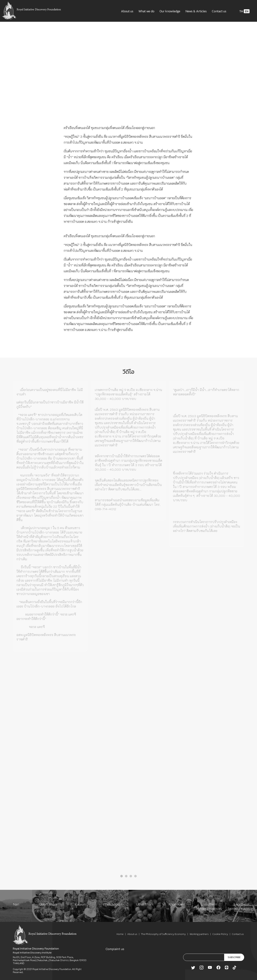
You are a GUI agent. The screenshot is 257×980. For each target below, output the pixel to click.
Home (120, 934)
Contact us (219, 11)
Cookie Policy (220, 934)
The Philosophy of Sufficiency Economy (163, 934)
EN (247, 11)
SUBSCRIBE (234, 957)
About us (127, 11)
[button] (122, 876)
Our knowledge (170, 11)
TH (241, 11)
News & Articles (196, 11)
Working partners (199, 934)
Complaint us (115, 949)
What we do (146, 11)
